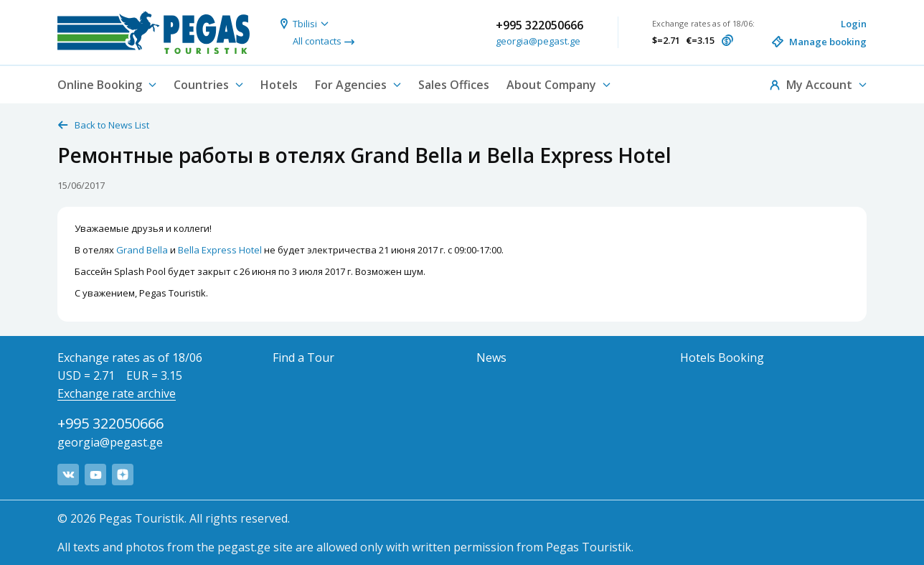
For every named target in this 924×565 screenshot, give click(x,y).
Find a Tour (303, 358)
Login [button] (854, 24)
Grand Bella (142, 250)
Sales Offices (454, 85)
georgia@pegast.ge (538, 41)
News (491, 358)
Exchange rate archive (117, 393)
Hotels (279, 85)
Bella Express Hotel (220, 250)
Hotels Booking (722, 358)
